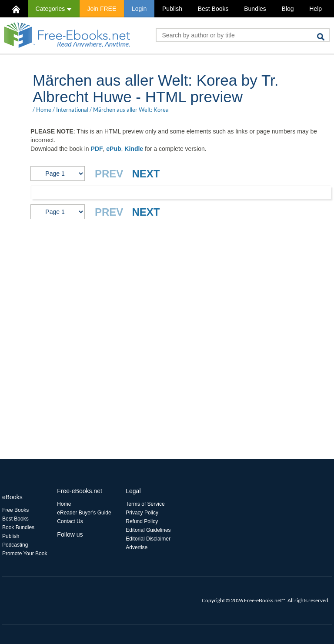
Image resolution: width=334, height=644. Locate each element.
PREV (109, 174)
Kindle (134, 149)
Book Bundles (18, 527)
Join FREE (102, 9)
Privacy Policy (142, 513)
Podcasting (15, 545)
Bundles (255, 9)
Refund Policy (142, 521)
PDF (97, 149)
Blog (288, 9)
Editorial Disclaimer (148, 539)
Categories (54, 9)
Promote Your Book (25, 554)
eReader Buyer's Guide (84, 513)
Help (316, 9)
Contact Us (70, 521)
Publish (172, 9)
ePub (114, 149)
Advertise (137, 547)
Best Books (213, 9)
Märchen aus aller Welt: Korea (131, 110)
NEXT (146, 174)
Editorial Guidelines (148, 530)
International (72, 110)
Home (44, 110)
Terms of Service (145, 504)
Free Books (15, 510)
